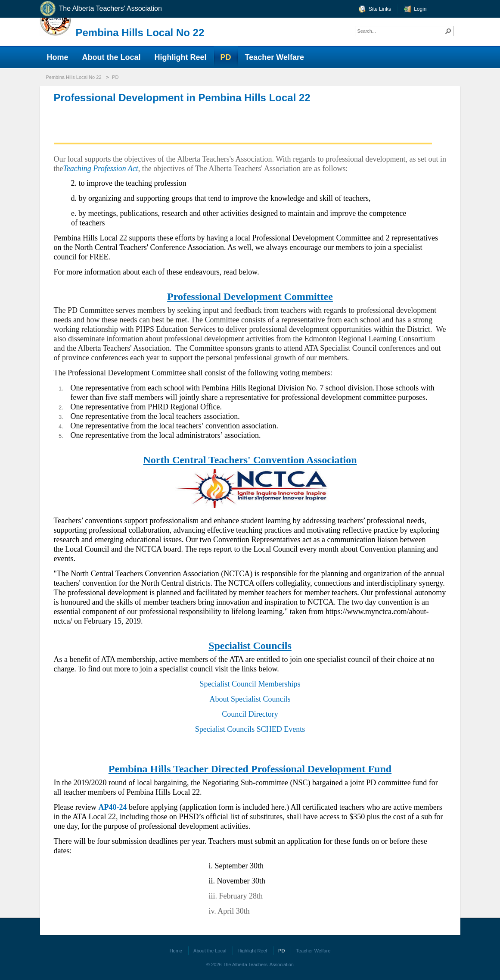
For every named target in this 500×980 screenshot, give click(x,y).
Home (176, 951)
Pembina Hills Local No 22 (140, 33)
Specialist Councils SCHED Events (250, 729)
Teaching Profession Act (101, 169)
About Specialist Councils (250, 699)
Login (420, 9)
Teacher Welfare (313, 951)
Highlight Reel (252, 951)
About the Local (210, 951)
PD (115, 77)
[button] (448, 31)
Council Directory (250, 714)
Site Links (380, 9)
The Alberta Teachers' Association (101, 9)
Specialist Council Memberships (250, 684)
